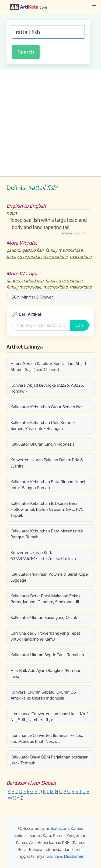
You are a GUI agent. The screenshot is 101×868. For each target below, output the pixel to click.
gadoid (13, 250)
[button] (94, 7)
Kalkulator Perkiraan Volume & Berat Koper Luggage (50, 577)
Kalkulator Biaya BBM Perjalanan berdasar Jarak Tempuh (49, 760)
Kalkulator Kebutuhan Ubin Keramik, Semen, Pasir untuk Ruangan (43, 425)
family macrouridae (64, 250)
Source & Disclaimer (65, 856)
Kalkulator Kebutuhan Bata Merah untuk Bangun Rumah (47, 534)
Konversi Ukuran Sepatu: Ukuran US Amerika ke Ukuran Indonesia (43, 695)
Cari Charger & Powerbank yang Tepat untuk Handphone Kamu (45, 636)
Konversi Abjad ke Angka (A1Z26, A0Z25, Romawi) (47, 388)
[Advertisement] (50, 123)
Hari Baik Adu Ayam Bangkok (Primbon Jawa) (46, 673)
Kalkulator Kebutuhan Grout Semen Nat (47, 407)
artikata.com (57, 828)
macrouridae (55, 257)
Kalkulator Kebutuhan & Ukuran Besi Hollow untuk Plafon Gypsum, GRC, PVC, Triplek (47, 509)
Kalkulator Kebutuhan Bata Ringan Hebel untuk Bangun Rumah (48, 485)
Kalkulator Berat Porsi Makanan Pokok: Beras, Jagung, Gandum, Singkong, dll (46, 599)
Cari (79, 325)
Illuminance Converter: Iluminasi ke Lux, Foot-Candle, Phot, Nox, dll (47, 738)
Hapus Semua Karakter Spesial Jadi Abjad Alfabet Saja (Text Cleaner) (48, 366)
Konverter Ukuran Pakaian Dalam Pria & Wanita (47, 463)
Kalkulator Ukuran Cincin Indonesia (43, 444)
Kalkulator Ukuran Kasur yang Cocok (44, 617)
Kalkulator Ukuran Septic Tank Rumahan (47, 655)
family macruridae (24, 257)
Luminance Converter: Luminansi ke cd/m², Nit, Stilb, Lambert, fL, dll (50, 717)
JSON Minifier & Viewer (32, 297)
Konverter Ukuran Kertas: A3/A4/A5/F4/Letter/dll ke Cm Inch (43, 555)
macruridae (81, 257)
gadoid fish (33, 250)
